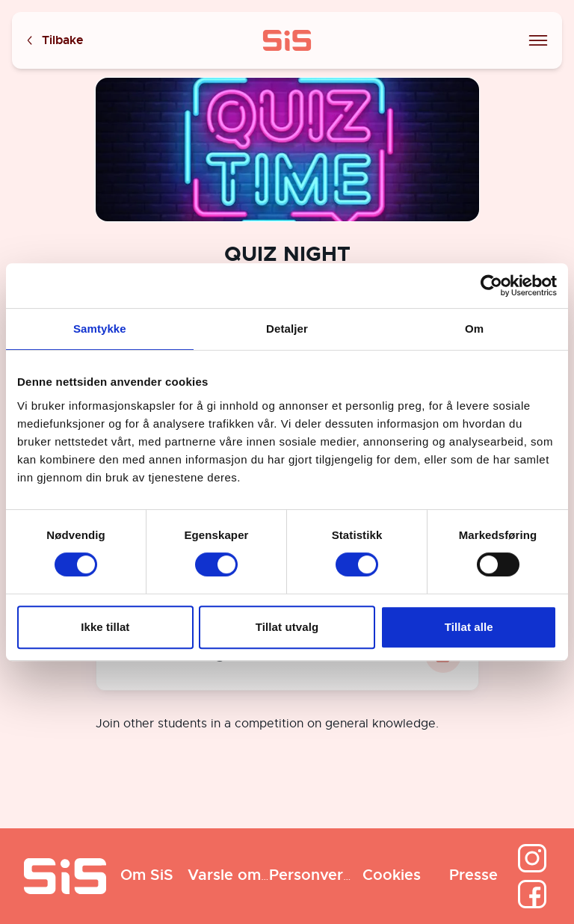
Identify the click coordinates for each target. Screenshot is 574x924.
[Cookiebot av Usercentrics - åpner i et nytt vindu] (491, 286)
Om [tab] (474, 329)
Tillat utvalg (287, 627)
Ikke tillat (105, 627)
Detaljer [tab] (287, 329)
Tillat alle (469, 627)
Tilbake (54, 41)
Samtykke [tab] (100, 329)
